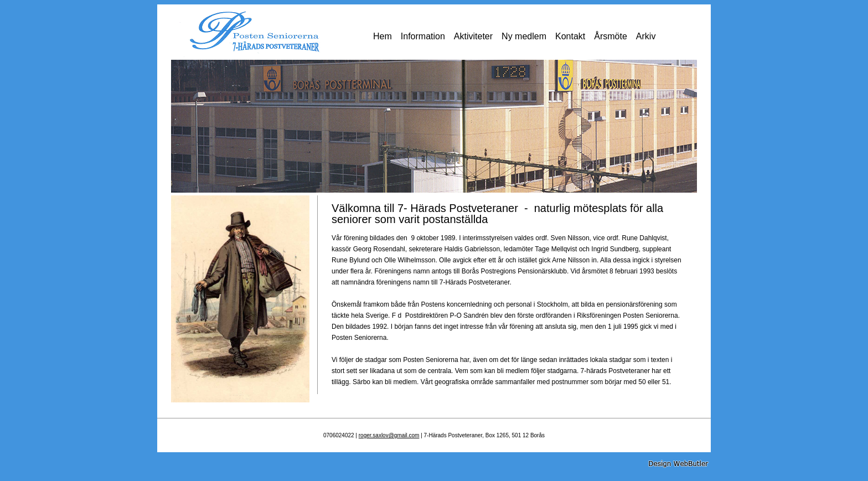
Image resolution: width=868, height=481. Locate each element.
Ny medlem (524, 36)
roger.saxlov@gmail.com (389, 435)
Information (423, 36)
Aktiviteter (473, 36)
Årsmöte (611, 36)
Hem (383, 36)
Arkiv (646, 36)
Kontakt (570, 36)
